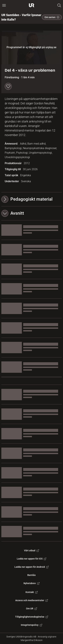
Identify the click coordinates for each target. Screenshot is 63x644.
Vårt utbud (32, 550)
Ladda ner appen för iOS (32, 559)
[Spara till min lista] (8, 86)
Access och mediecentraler (32, 600)
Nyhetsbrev (32, 583)
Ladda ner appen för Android (32, 567)
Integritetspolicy (32, 625)
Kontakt (32, 592)
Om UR (32, 609)
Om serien (52, 17)
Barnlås (32, 575)
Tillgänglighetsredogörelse (32, 617)
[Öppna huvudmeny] (4, 5)
